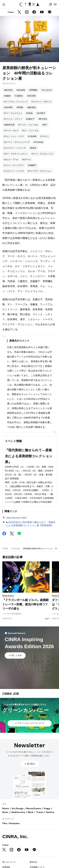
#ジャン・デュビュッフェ (43, 154)
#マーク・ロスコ (11, 131)
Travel (40, 812)
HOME (5, 549)
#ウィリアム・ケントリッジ (16, 102)
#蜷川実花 (8, 90)
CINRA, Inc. (15, 836)
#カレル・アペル (11, 159)
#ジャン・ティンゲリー (14, 165)
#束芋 (45, 125)
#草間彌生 (33, 90)
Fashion (50, 812)
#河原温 (29, 113)
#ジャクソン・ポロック (42, 102)
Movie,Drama (34, 808)
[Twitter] (19, 12)
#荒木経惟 (21, 90)
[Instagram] (27, 12)
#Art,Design (38, 142)
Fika (5, 823)
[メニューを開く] (55, 4)
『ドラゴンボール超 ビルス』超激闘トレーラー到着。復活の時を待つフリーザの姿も (25, 604)
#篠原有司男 (9, 125)
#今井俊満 (32, 136)
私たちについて (9, 862)
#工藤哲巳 (19, 96)
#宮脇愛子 (32, 165)
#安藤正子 (30, 119)
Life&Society (18, 812)
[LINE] (50, 12)
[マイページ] (4, 4)
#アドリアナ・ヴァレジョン (40, 171)
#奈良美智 (31, 96)
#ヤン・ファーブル (30, 131)
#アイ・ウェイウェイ (13, 113)
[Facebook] (34, 12)
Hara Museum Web (16, 518)
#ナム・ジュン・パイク (14, 136)
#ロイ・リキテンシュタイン (16, 154)
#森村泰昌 (31, 107)
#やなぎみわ (47, 90)
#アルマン (45, 136)
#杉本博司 (8, 107)
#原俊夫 (33, 148)
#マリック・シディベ (13, 119)
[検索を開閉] (51, 4)
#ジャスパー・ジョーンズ (15, 148)
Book (5, 812)
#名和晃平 (41, 113)
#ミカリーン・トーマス (14, 171)
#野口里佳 (43, 119)
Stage (47, 808)
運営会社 (33, 862)
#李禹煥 (20, 107)
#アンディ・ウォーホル (28, 125)
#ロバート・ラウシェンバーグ (17, 142)
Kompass (15, 823)
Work (31, 812)
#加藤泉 (7, 96)
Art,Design (16, 549)
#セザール (27, 159)
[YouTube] (42, 12)
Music (6, 808)
